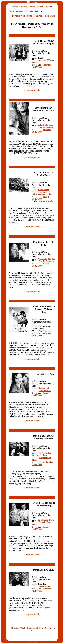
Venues (32, 7)
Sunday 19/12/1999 (41, 394)
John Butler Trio (46, 125)
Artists (24, 7)
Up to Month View (35, 16)
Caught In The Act (46, 259)
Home (11, 11)
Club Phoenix (45, 331)
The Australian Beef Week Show (42, 454)
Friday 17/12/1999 (40, 198)
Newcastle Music (32, 642)
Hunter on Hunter (47, 127)
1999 (26, 11)
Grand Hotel (44, 586)
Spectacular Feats (46, 520)
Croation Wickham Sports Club (42, 193)
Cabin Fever (44, 190)
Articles (16, 7)
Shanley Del (43, 388)
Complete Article (32, 90)
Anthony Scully (46, 201)
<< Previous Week (17, 16)
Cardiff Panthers (46, 261)
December (35, 11)
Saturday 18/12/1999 (42, 66)
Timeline (40, 7)
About (49, 7)
